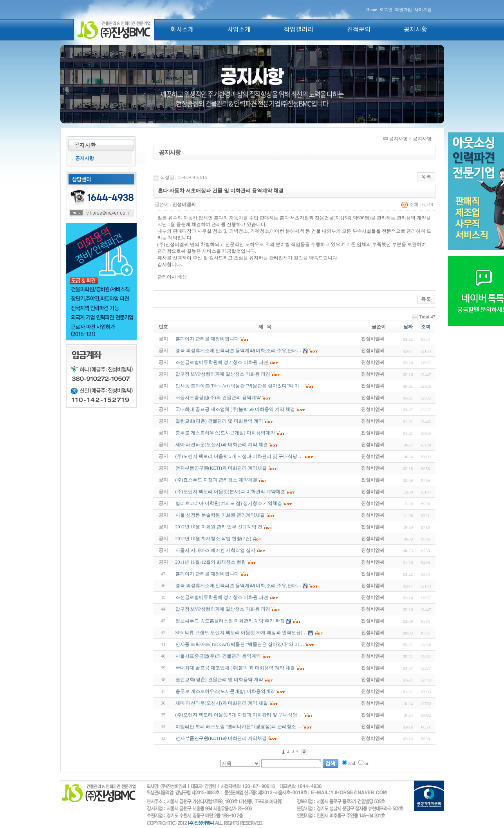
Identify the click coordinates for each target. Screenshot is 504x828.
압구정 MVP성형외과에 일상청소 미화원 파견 (223, 609)
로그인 (386, 9)
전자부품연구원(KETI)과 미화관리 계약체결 (221, 738)
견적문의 (359, 30)
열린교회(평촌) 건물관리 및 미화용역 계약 (219, 680)
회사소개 (182, 30)
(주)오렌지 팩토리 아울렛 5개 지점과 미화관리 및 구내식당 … (239, 715)
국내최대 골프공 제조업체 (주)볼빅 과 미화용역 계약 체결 (235, 668)
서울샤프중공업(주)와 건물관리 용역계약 (218, 656)
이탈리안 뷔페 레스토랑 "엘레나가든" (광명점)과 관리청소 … (239, 727)
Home (372, 9)
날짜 (408, 327)
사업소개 (239, 30)
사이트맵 (423, 9)
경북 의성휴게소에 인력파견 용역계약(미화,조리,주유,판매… (238, 586)
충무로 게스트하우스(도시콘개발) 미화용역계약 (225, 691)
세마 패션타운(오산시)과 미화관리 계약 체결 (222, 703)
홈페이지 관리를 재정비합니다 (207, 574)
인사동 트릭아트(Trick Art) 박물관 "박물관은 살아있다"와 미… (240, 644)
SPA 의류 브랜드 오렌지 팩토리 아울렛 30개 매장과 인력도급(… (241, 633)
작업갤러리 (299, 30)
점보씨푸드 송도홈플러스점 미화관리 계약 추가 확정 (230, 621)
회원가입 (403, 9)
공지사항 (415, 30)
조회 (426, 327)
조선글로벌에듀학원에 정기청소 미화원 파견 (222, 597)
